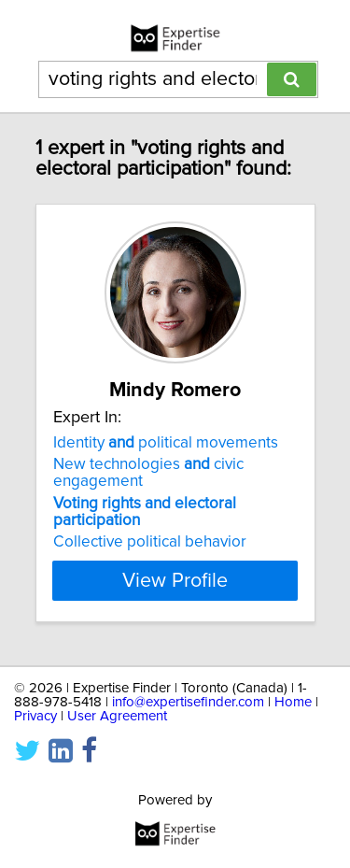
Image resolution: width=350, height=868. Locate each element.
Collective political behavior (150, 542)
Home (293, 702)
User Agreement (117, 716)
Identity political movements (166, 443)
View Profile (175, 580)
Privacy (35, 716)
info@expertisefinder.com (188, 702)
